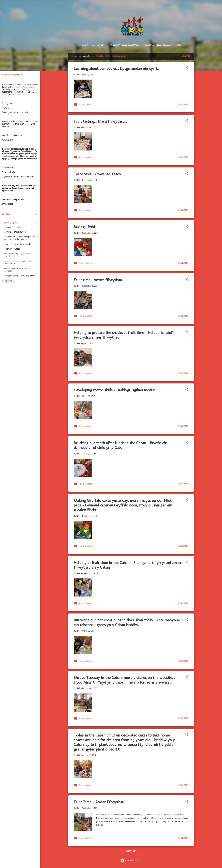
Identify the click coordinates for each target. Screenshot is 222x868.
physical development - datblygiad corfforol (18, 270)
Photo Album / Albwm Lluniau (163, 45)
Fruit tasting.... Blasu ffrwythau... (100, 121)
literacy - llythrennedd (21, 244)
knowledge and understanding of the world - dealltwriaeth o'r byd (19, 238)
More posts (131, 851)
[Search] (192, 8)
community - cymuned (13, 227)
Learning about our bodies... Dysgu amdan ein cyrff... (117, 68)
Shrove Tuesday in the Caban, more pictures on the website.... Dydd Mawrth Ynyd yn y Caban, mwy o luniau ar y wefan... (124, 680)
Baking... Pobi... (85, 227)
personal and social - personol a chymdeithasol (17, 263)
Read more (183, 105)
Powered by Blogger (131, 861)
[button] (187, 68)
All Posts (99, 45)
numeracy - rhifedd (12, 249)
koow (6, 244)
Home (85, 45)
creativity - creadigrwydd (15, 232)
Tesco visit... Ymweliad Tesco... (98, 174)
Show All (186, 56)
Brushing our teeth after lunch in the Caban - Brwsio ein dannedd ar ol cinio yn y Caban (120, 445)
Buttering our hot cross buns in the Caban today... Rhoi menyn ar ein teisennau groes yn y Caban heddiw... (127, 622)
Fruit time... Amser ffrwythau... (99, 280)
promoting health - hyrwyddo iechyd (19, 276)
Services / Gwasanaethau (125, 45)
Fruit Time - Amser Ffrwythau (99, 802)
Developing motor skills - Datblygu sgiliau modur (114, 390)
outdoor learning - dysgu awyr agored (17, 255)
